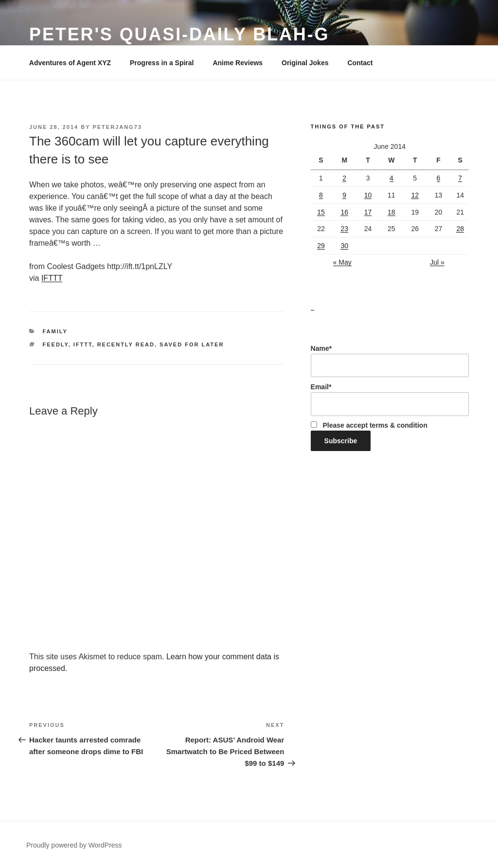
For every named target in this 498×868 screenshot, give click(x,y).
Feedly (56, 344)
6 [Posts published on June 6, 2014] (439, 178)
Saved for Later (192, 344)
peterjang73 (117, 127)
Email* (390, 399)
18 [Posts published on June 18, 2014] (391, 212)
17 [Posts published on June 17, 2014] (368, 212)
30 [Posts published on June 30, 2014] (344, 246)
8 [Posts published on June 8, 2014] (321, 195)
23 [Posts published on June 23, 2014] (344, 229)
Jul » (437, 262)
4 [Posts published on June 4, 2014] (391, 178)
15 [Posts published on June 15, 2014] (321, 212)
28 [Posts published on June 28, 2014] (460, 229)
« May (342, 262)
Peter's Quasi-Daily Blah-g (179, 34)
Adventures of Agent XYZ (70, 63)
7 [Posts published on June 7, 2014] (460, 178)
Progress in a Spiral (162, 63)
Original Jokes (305, 63)
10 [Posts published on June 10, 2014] (368, 195)
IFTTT (52, 278)
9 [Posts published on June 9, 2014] (344, 195)
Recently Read (126, 344)
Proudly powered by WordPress (74, 845)
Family (55, 331)
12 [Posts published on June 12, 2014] (415, 195)
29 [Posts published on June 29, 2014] (321, 246)
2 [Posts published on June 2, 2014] (344, 178)
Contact (360, 63)
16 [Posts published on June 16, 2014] (344, 212)
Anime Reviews (238, 63)
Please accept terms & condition (369, 425)
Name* (390, 361)
